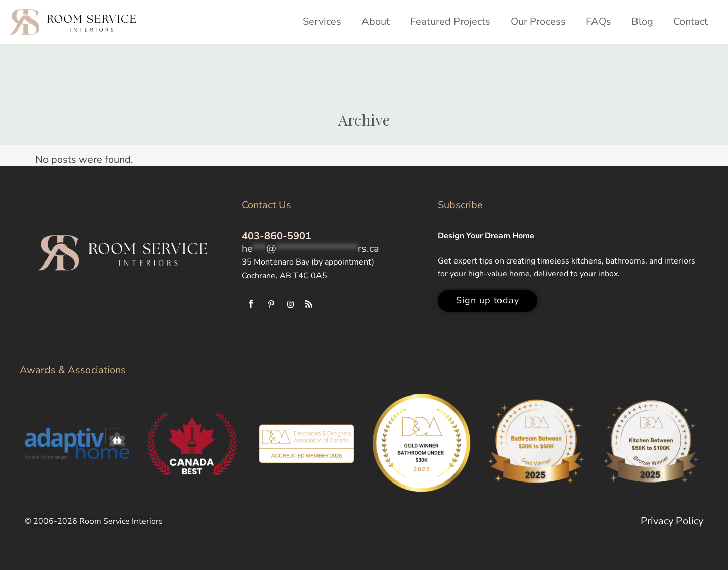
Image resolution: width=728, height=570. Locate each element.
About (376, 21)
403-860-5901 (277, 236)
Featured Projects (450, 21)
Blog (642, 21)
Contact (691, 21)
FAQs (599, 21)
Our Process (538, 21)
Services (322, 21)
